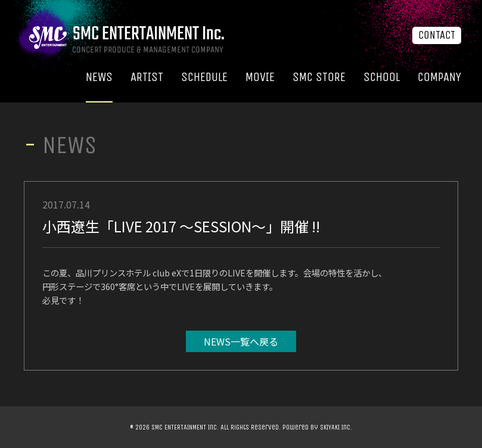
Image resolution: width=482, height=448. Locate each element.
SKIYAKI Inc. (336, 427)
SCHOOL (382, 77)
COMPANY (439, 77)
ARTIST (147, 77)
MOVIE (260, 77)
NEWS (99, 77)
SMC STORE (319, 77)
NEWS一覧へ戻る (241, 341)
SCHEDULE (204, 77)
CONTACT (437, 35)
